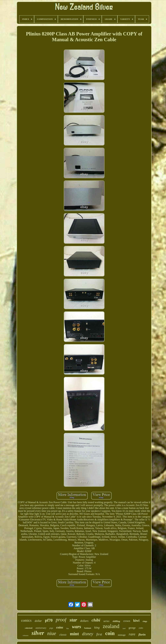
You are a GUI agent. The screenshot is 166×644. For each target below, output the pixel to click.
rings (145, 621)
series (106, 621)
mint (74, 634)
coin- (141, 628)
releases (25, 635)
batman (88, 628)
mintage (122, 635)
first (99, 634)
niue (52, 633)
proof (61, 620)
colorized (29, 628)
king (97, 627)
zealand (111, 626)
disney (88, 634)
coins (60, 627)
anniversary (41, 628)
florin (142, 634)
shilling (116, 621)
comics (26, 620)
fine (68, 628)
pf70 (49, 620)
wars (77, 627)
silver (38, 633)
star (73, 620)
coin (110, 633)
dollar (38, 621)
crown (127, 621)
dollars (84, 621)
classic (63, 635)
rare (132, 634)
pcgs (51, 628)
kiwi (136, 621)
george (132, 628)
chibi (96, 620)
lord (124, 628)
